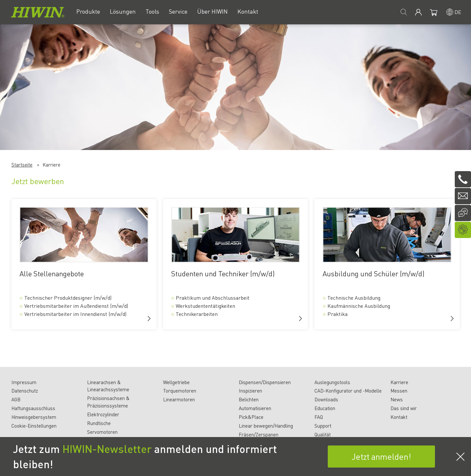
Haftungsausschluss (33, 408)
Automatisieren (255, 408)
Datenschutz (25, 391)
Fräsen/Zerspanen (259, 434)
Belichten (249, 399)
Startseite (22, 165)
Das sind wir (404, 408)
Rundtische (99, 423)
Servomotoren (102, 432)
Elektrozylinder (103, 414)
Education (325, 408)
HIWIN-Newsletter (107, 449)
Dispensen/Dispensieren (265, 382)
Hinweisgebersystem (34, 417)
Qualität (323, 434)
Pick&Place (251, 417)
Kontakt (399, 417)
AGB (16, 399)
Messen (399, 391)
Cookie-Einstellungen (34, 426)
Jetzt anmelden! (381, 456)
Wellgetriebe (176, 382)
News (397, 399)
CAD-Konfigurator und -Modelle (348, 391)
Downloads (326, 399)
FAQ (319, 417)
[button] (149, 319)
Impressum (24, 382)
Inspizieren (250, 391)
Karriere (399, 382)
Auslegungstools (332, 382)
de (458, 12)
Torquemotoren (180, 391)
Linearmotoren (179, 399)
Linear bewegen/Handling (266, 426)
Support (323, 426)
